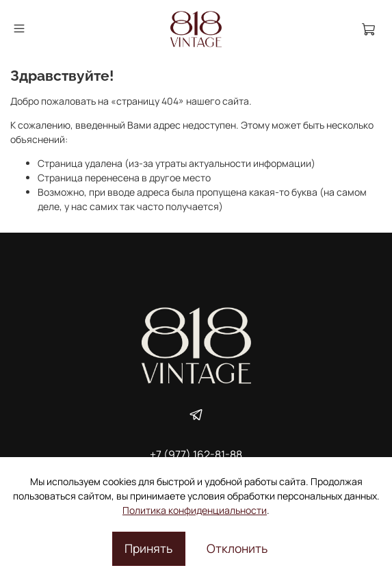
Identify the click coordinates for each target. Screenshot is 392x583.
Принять (148, 548)
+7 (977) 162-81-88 (196, 454)
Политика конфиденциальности (195, 510)
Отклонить (237, 548)
